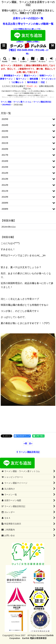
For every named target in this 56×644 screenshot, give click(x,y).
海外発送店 (32, 82)
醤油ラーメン (30, 76)
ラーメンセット (49, 79)
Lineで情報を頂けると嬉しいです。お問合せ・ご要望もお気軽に (28, 35)
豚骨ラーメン (6, 79)
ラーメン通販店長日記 (28, 452)
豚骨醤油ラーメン (12, 76)
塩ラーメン (21, 79)
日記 (43, 82)
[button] (4, 46)
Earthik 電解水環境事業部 (34, 638)
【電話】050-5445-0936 (21, 50)
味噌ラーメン (46, 76)
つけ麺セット (17, 82)
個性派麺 (34, 79)
